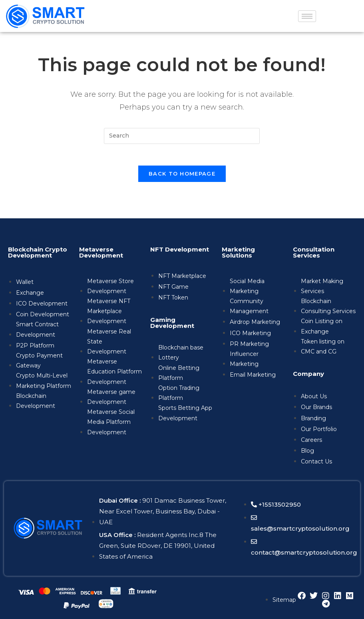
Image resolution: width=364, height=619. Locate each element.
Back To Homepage (182, 176)
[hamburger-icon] (307, 16)
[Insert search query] (182, 136)
